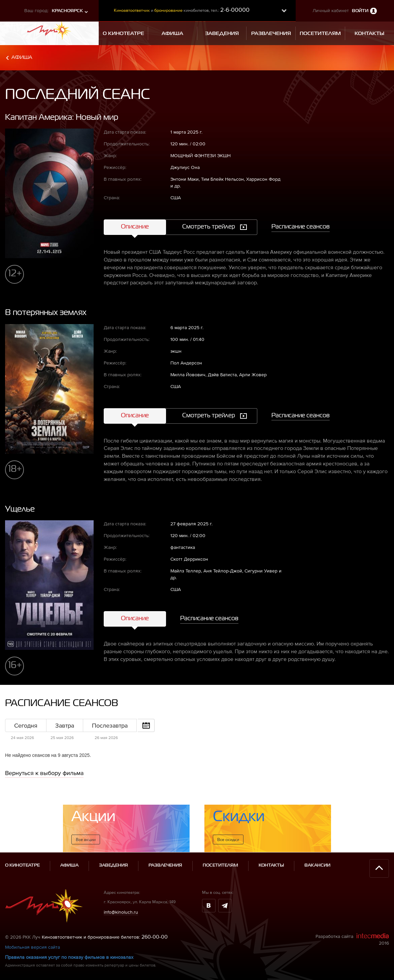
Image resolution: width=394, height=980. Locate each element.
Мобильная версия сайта (32, 947)
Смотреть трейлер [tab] (209, 227)
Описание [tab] (135, 227)
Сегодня (26, 725)
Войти (360, 11)
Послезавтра (110, 725)
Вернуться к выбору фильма (44, 773)
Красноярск (67, 11)
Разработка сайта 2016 (352, 939)
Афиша (22, 57)
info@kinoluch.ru (121, 912)
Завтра (65, 725)
